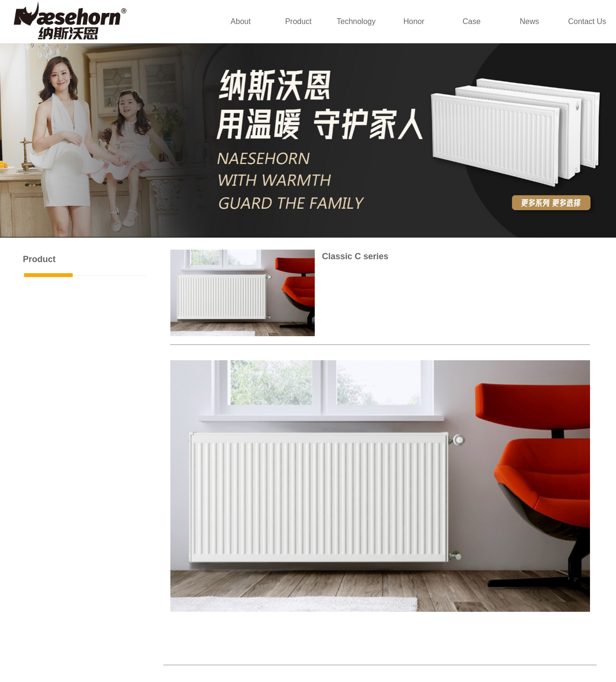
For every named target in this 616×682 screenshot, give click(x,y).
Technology (356, 21)
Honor (414, 21)
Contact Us (587, 21)
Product (298, 21)
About (241, 21)
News (529, 21)
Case (471, 21)
